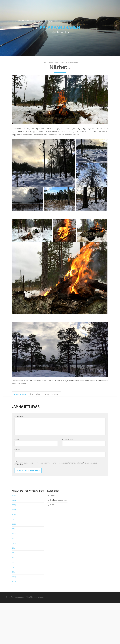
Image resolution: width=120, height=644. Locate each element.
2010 (14, 574)
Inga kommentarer (69, 64)
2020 (14, 526)
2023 (14, 512)
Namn (17, 441)
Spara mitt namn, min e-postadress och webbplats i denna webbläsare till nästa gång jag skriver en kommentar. (56, 466)
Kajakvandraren (60, 28)
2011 (14, 569)
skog (52, 507)
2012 (14, 564)
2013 (14, 560)
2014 (14, 555)
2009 (14, 579)
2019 (14, 531)
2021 (14, 521)
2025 (14, 502)
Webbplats (19, 452)
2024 (14, 507)
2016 (14, 545)
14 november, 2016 (51, 64)
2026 (14, 497)
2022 (14, 517)
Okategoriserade (57, 502)
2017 (14, 540)
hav (52, 497)
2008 (14, 583)
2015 (14, 550)
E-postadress (68, 441)
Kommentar (19, 418)
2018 (14, 536)
